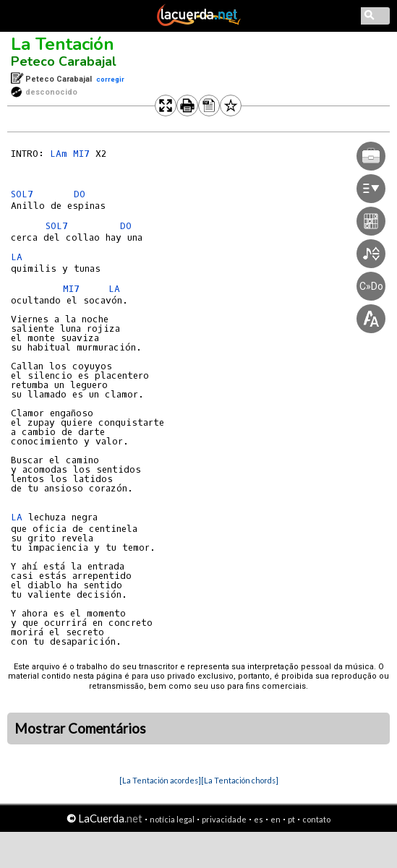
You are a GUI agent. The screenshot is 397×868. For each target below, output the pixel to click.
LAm (59, 154)
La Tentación (63, 44)
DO (80, 194)
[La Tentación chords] (240, 780)
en (276, 819)
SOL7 (22, 194)
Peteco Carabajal (64, 61)
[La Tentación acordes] (160, 780)
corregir (110, 79)
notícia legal (172, 819)
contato (316, 819)
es (259, 819)
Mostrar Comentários (80, 729)
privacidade (224, 819)
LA (17, 257)
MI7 (81, 154)
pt (291, 819)
